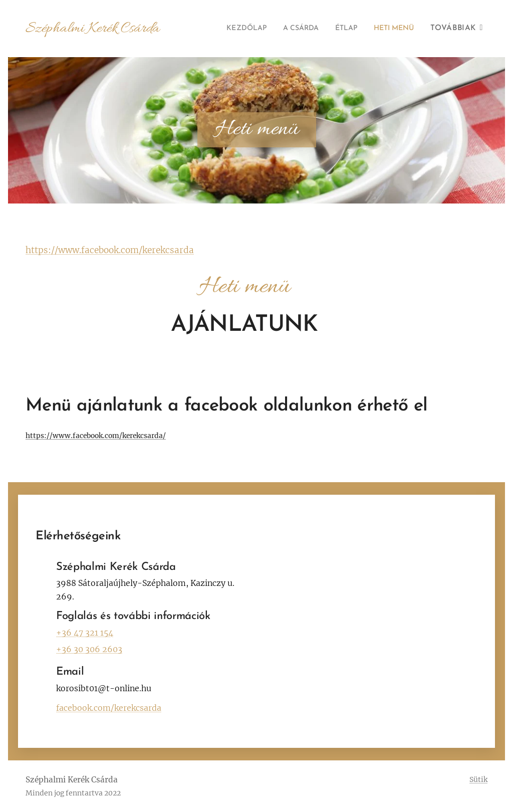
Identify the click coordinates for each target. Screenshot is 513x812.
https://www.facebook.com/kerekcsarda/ (96, 436)
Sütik (478, 779)
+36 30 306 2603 (89, 649)
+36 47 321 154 (85, 633)
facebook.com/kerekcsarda (109, 708)
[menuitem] (230, 29)
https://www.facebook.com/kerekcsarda (110, 250)
